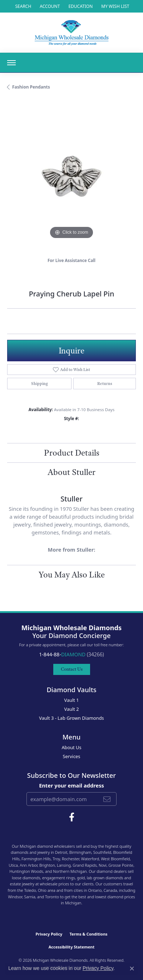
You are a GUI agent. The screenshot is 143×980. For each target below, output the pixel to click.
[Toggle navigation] (11, 63)
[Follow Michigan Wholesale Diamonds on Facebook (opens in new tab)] (72, 817)
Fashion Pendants (31, 87)
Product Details (72, 453)
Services (72, 756)
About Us (71, 747)
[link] (80, 6)
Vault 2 (71, 709)
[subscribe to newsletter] (107, 799)
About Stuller (71, 472)
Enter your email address (71, 785)
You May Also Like (72, 575)
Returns (105, 384)
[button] (22, 6)
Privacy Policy (49, 934)
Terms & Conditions (88, 934)
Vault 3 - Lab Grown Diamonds (71, 718)
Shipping (40, 384)
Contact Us (72, 669)
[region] (71, 176)
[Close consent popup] (132, 969)
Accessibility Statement (72, 947)
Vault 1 (71, 700)
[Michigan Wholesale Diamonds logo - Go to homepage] (71, 33)
